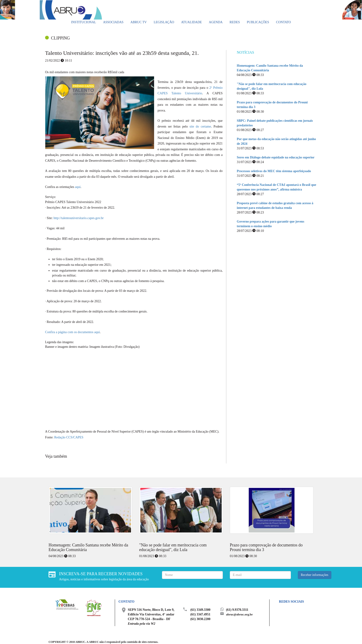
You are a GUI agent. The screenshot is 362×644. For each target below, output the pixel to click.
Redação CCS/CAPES (69, 437)
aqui (78, 187)
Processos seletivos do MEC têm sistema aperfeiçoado (274, 171)
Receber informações (315, 575)
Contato (283, 22)
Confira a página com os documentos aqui (72, 332)
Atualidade (191, 22)
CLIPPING (61, 38)
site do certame (200, 126)
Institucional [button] (84, 22)
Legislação (164, 22)
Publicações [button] (258, 22)
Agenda (216, 22)
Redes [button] (235, 22)
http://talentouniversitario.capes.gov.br (79, 218)
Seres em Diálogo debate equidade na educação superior (276, 157)
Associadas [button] (113, 22)
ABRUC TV (138, 22)
